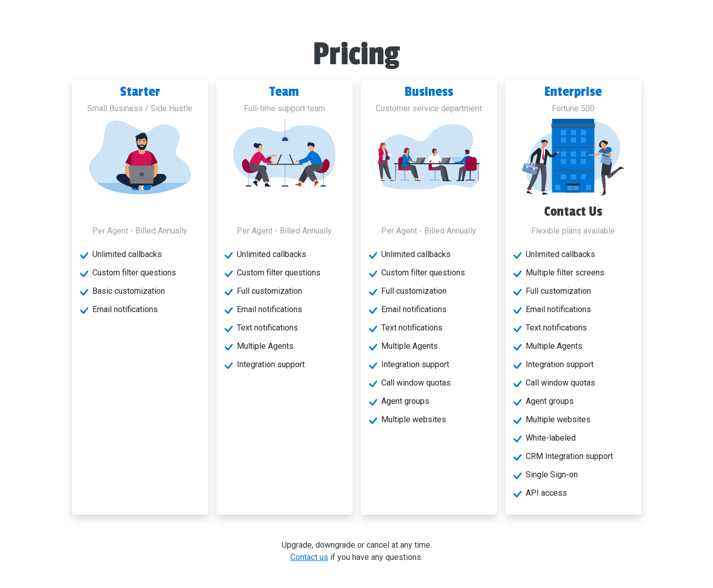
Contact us (309, 557)
